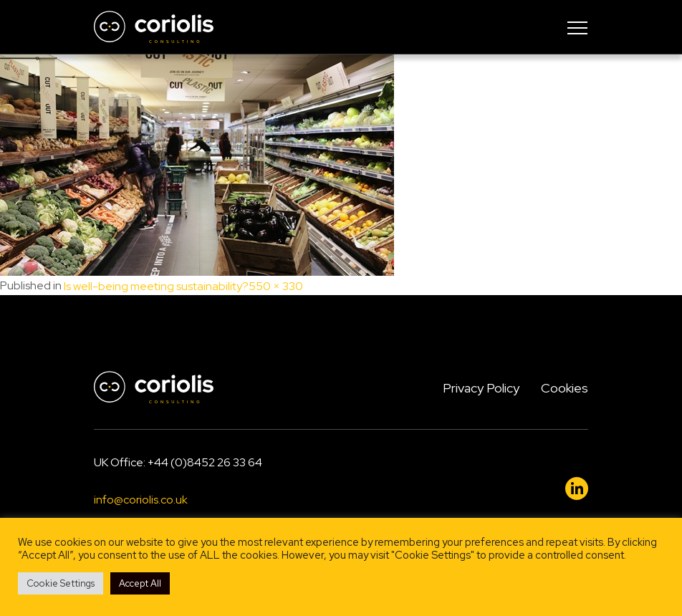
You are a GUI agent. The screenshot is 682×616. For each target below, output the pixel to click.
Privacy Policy (481, 388)
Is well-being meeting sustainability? (156, 286)
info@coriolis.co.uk (141, 500)
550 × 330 (276, 286)
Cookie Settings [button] (61, 583)
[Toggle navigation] (577, 27)
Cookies (565, 388)
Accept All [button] (140, 583)
